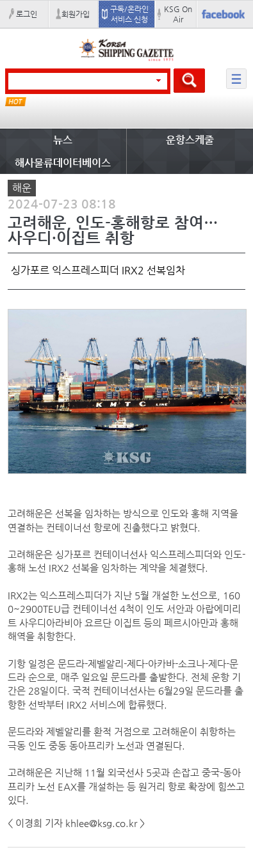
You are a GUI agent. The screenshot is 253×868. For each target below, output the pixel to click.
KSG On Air (178, 14)
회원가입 (76, 14)
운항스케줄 (190, 140)
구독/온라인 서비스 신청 (129, 14)
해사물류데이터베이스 (63, 163)
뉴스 (63, 140)
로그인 (27, 14)
